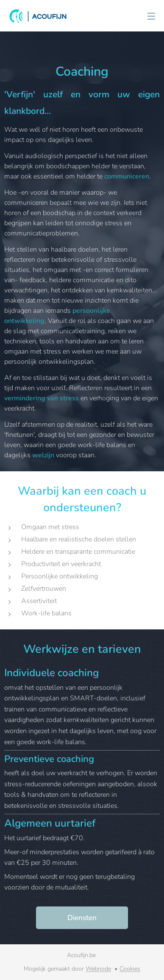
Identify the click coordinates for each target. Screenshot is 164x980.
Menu (151, 16)
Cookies (130, 969)
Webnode (98, 969)
